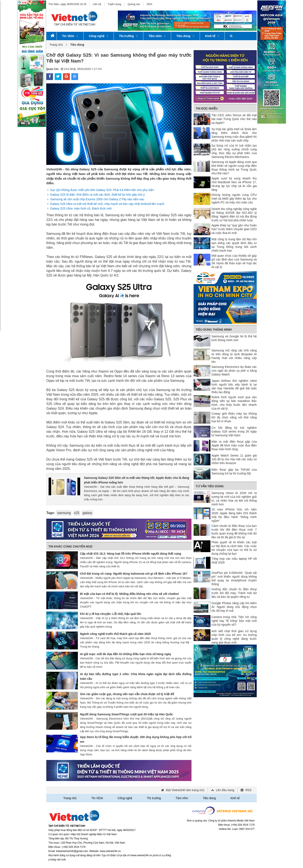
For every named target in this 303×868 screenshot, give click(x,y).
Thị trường (128, 36)
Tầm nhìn (157, 36)
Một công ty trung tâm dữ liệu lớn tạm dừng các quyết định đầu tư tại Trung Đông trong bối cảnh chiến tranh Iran (234, 245)
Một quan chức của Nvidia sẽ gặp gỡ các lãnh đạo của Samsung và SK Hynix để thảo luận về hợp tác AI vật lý (234, 261)
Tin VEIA (70, 36)
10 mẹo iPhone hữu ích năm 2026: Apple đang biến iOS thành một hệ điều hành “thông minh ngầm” (234, 515)
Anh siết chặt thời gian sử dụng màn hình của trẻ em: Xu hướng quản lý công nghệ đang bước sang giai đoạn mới (234, 637)
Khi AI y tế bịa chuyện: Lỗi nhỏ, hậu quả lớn (111, 614)
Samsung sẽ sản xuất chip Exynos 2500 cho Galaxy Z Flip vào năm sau (97, 199)
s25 (77, 513)
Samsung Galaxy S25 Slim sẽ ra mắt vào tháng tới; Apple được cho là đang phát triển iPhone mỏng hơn (137, 480)
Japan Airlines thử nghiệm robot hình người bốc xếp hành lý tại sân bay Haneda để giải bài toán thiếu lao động (234, 386)
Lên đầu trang (225, 790)
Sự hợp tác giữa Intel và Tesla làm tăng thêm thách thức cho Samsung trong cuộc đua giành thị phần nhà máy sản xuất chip (234, 135)
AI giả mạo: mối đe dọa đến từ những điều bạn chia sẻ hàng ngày (126, 654)
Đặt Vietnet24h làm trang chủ (185, 790)
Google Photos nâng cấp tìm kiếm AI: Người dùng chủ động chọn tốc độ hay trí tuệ (234, 607)
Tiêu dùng (185, 36)
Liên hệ (97, 4)
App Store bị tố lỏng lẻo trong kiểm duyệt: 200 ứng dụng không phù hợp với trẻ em (136, 739)
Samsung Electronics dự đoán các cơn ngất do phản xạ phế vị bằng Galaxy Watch (234, 371)
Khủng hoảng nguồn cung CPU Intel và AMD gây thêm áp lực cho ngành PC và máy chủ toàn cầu (234, 199)
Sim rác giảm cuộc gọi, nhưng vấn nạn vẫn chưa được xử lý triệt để (127, 694)
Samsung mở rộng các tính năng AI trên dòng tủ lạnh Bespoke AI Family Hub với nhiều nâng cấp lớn (234, 356)
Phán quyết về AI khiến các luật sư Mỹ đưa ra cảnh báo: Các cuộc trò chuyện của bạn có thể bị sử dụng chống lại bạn (234, 548)
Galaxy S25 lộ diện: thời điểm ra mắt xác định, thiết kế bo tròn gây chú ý (97, 195)
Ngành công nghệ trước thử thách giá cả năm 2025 (115, 634)
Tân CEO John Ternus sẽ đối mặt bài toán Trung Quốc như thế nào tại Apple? (234, 119)
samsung (64, 513)
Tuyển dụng (114, 4)
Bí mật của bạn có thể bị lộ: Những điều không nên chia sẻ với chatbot (129, 594)
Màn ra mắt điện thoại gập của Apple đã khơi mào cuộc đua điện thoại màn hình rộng (234, 445)
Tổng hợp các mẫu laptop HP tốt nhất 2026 (234, 561)
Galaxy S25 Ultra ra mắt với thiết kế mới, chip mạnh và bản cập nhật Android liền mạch (107, 204)
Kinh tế (212, 36)
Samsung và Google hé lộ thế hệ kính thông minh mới (234, 338)
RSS (248, 790)
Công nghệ (98, 36)
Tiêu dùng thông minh (214, 330)
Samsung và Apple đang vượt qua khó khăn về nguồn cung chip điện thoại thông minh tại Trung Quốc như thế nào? (234, 168)
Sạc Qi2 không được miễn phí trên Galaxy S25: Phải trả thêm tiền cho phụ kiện (102, 190)
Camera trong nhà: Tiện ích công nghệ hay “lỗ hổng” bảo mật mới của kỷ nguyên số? (234, 621)
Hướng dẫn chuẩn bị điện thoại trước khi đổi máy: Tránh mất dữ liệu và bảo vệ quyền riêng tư (234, 593)
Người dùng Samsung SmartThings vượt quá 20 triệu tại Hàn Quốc (126, 714)
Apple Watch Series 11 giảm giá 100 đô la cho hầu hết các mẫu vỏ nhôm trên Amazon (234, 459)
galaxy (87, 513)
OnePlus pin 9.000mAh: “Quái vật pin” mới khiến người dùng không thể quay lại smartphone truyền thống (234, 578)
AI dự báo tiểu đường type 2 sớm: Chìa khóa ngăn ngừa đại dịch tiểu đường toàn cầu (136, 676)
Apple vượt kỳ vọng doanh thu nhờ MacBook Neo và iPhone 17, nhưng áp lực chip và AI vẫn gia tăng (234, 184)
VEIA (149, 4)
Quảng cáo (134, 4)
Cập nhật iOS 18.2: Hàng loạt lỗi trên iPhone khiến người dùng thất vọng (131, 554)
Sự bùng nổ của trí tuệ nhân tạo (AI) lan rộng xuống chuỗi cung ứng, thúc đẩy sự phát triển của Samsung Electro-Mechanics (234, 151)
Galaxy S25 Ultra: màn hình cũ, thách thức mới (81, 208)
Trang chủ (56, 45)
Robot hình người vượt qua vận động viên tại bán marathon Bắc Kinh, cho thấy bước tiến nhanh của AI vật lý (234, 403)
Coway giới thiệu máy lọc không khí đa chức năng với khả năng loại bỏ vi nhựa (234, 417)
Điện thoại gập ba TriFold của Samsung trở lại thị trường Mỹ (234, 471)
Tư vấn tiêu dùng (210, 486)
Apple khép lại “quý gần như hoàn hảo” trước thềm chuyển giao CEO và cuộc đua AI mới (234, 229)
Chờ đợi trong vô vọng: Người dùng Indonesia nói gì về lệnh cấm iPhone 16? (134, 574)
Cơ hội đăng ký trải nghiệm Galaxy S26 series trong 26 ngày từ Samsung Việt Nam (234, 431)
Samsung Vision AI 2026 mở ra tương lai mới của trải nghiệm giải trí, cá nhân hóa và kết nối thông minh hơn (234, 499)
